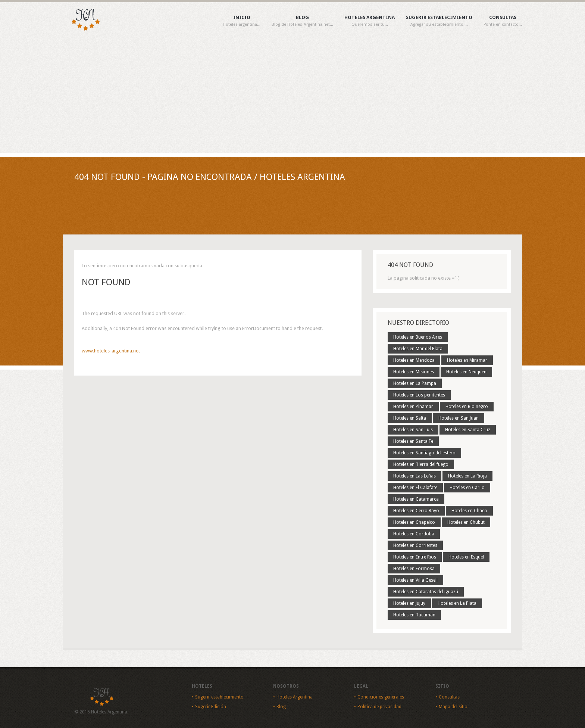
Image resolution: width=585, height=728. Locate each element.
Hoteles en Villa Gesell (415, 580)
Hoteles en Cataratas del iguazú (426, 592)
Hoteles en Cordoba (414, 534)
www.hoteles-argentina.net (111, 351)
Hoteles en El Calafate (415, 488)
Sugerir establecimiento (439, 21)
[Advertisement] (292, 97)
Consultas (503, 21)
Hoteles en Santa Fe (413, 441)
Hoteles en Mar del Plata (418, 349)
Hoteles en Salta (410, 418)
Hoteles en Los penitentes (419, 395)
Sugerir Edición (211, 707)
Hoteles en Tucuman (414, 615)
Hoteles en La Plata (457, 603)
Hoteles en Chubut (466, 522)
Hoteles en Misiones (414, 372)
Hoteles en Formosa (414, 569)
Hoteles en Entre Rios (415, 557)
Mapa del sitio (453, 707)
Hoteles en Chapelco (414, 522)
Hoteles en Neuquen (466, 372)
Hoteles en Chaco (469, 511)
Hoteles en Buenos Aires (418, 337)
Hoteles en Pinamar (413, 407)
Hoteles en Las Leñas (414, 476)
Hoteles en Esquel (466, 557)
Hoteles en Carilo (467, 488)
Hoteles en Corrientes (415, 545)
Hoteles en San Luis (413, 430)
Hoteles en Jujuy (409, 603)
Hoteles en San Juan (459, 418)
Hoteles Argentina (370, 21)
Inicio (242, 21)
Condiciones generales (381, 697)
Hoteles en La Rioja (467, 476)
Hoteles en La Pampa (415, 383)
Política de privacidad (379, 707)
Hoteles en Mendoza (414, 360)
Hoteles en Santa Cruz (468, 430)
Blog (302, 21)
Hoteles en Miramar (467, 360)
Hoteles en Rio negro (467, 407)
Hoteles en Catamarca (416, 499)
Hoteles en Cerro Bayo (416, 511)
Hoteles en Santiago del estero (424, 453)
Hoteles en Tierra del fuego (421, 464)
